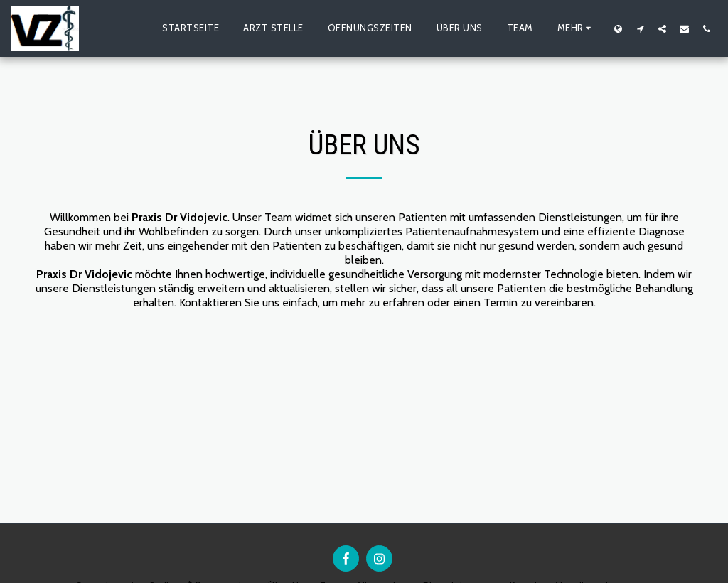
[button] (640, 28)
